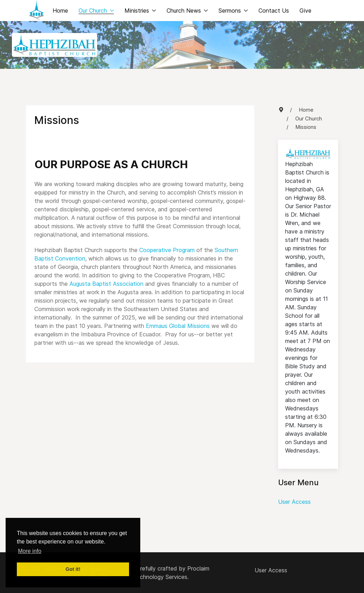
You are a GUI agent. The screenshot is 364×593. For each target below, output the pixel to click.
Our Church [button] (96, 11)
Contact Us (274, 11)
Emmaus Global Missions (178, 326)
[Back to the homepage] (36, 11)
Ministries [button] (140, 11)
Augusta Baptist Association (106, 284)
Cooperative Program (167, 250)
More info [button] (30, 551)
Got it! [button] (73, 569)
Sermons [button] (233, 11)
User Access (294, 502)
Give (305, 11)
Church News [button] (187, 11)
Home (60, 11)
